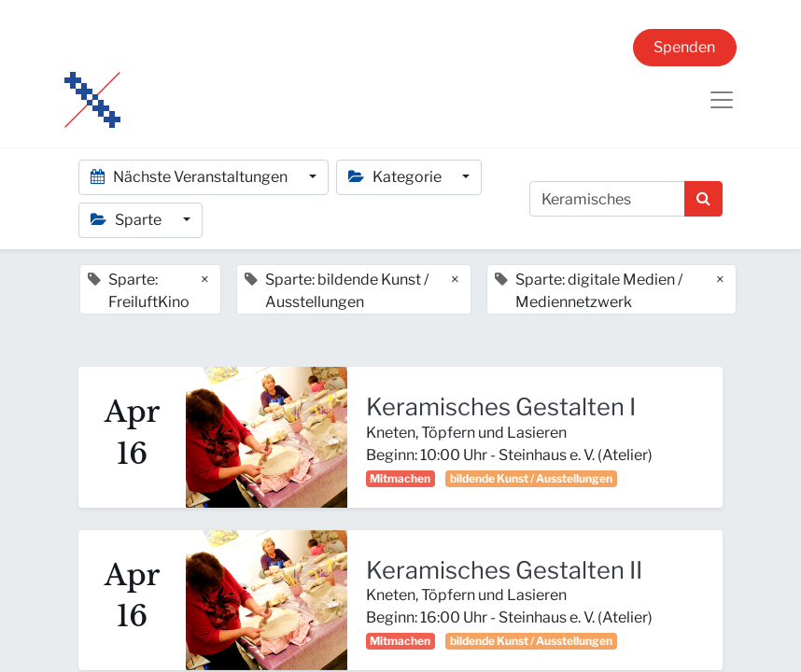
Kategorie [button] (396, 177)
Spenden (684, 47)
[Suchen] (703, 199)
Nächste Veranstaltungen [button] (190, 177)
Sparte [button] (127, 220)
